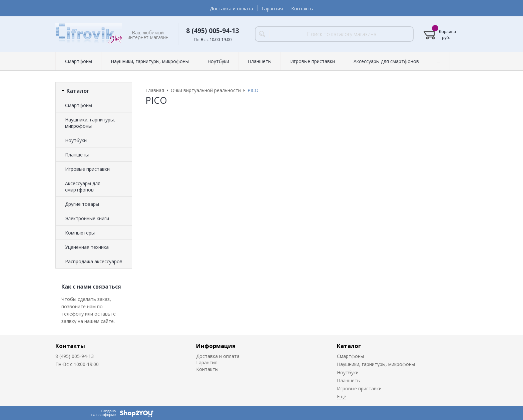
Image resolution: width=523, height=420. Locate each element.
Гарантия (272, 9)
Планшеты (260, 61)
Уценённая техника (87, 247)
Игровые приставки (313, 61)
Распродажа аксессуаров (94, 261)
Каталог (349, 346)
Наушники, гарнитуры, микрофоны (150, 61)
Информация (216, 346)
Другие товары (82, 204)
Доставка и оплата (231, 9)
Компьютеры (80, 233)
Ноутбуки (218, 61)
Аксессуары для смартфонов (386, 61)
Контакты (302, 9)
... (439, 61)
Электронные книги (87, 218)
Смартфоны (79, 61)
